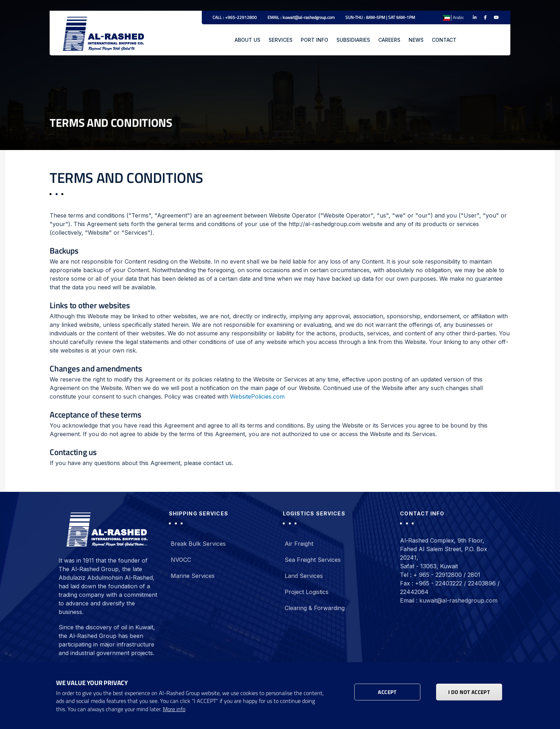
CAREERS (389, 40)
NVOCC (181, 560)
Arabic (458, 17)
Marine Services (193, 576)
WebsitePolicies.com (257, 396)
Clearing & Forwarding (315, 608)
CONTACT (444, 40)
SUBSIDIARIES (353, 40)
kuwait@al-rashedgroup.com (458, 600)
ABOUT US (247, 40)
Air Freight (299, 544)
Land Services (304, 576)
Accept (387, 692)
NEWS (416, 40)
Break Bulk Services (198, 544)
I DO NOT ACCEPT (469, 692)
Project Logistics (307, 592)
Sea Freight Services (313, 560)
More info (174, 709)
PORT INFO (314, 40)
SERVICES (281, 40)
